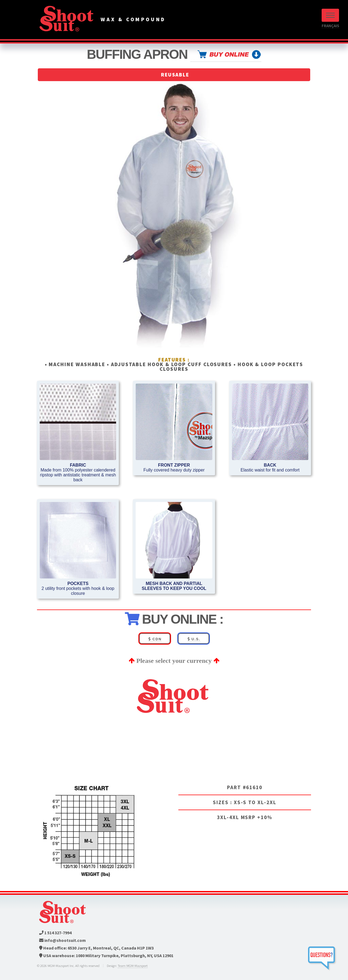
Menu (330, 15)
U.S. (194, 639)
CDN (155, 639)
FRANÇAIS (330, 26)
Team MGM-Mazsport (133, 966)
